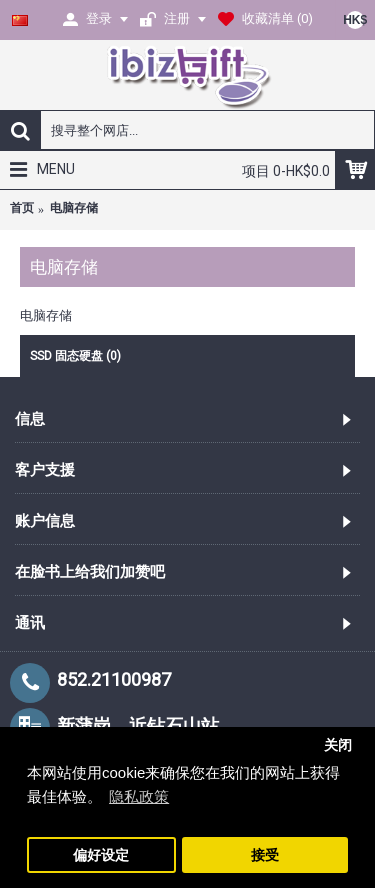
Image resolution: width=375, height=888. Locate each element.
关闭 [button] (338, 745)
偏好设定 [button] (101, 855)
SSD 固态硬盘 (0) (75, 356)
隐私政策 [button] (139, 796)
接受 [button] (265, 855)
